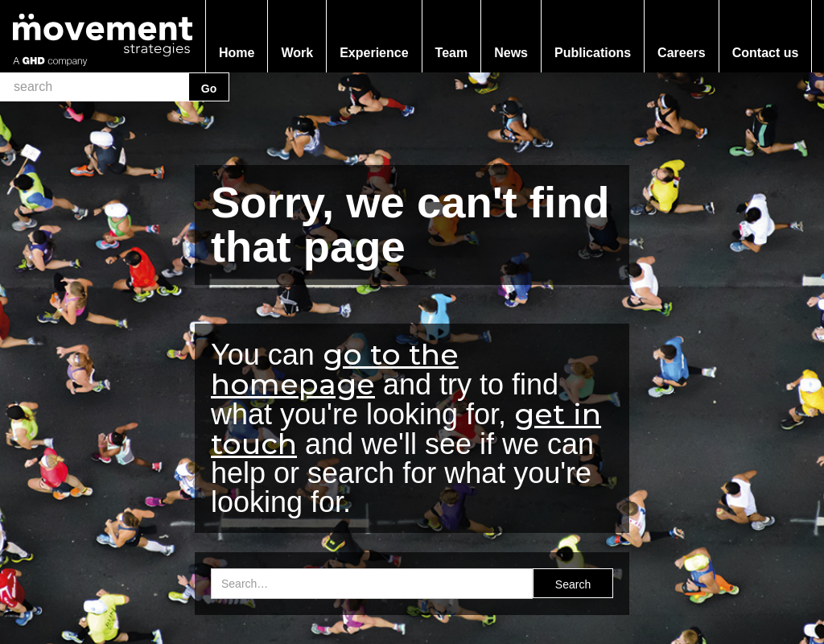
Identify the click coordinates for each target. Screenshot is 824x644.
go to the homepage (335, 369)
